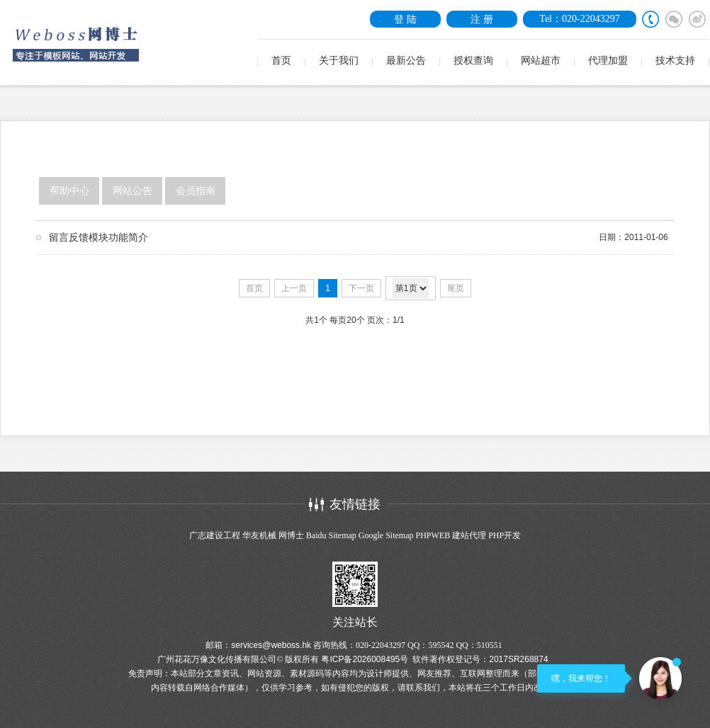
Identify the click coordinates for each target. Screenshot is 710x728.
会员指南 (196, 191)
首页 (281, 61)
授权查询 (473, 61)
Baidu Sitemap (331, 535)
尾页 (456, 288)
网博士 (291, 535)
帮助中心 (69, 191)
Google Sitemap (386, 535)
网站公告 (133, 191)
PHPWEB (433, 535)
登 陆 (405, 19)
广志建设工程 (215, 535)
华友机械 (259, 535)
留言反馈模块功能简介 (98, 237)
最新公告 (406, 61)
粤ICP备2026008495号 (365, 659)
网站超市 (541, 61)
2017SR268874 (518, 659)
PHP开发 (505, 535)
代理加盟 (608, 61)
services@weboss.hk (271, 645)
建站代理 (469, 535)
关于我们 (339, 61)
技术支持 (675, 61)
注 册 (482, 19)
